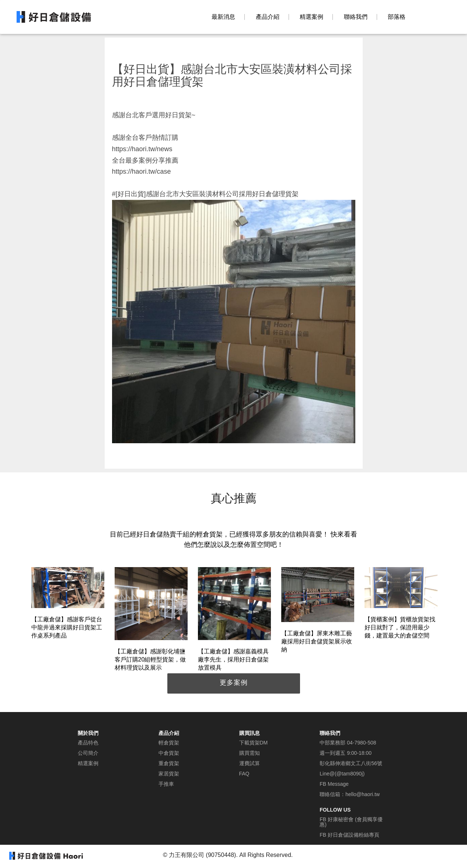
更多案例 (234, 683)
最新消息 (223, 17)
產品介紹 (268, 17)
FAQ (244, 774)
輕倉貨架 (169, 743)
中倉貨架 (169, 753)
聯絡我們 (356, 17)
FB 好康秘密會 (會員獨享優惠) (351, 822)
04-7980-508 (361, 743)
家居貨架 (169, 774)
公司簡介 (88, 753)
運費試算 (250, 763)
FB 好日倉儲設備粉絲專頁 (349, 835)
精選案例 (311, 17)
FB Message (334, 784)
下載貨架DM (254, 743)
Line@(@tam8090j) (342, 774)
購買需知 (250, 753)
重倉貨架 (169, 763)
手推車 (166, 784)
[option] (68, 604)
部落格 (397, 17)
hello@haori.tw (363, 794)
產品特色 (88, 743)
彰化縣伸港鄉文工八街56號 (351, 763)
